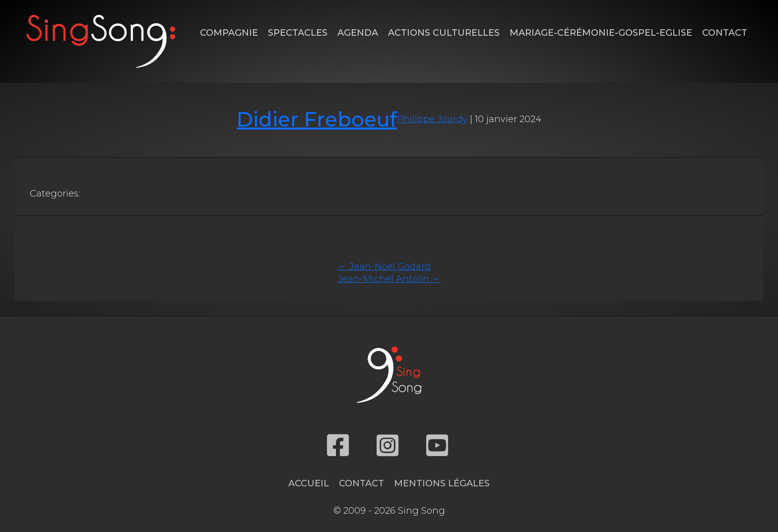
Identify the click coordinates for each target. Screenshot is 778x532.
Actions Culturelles (444, 33)
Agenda (358, 33)
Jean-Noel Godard (384, 266)
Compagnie (229, 33)
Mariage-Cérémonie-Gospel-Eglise (601, 33)
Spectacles (298, 33)
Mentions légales (442, 483)
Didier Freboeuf (317, 119)
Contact (725, 33)
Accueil (309, 483)
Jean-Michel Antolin (389, 279)
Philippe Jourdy (432, 119)
